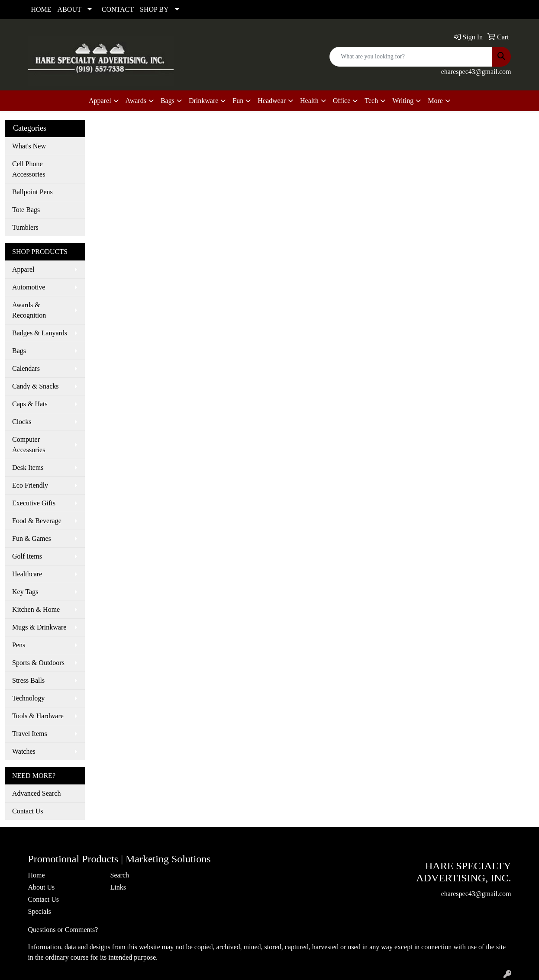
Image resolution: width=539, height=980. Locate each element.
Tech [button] (371, 101)
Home (37, 875)
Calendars (26, 368)
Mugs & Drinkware (39, 627)
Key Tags (25, 592)
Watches (24, 751)
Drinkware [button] (203, 101)
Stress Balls (28, 680)
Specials (40, 911)
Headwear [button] (272, 101)
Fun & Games (32, 538)
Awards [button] (136, 101)
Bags (19, 351)
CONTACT (118, 9)
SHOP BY (154, 9)
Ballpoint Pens (32, 192)
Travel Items (30, 734)
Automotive (29, 287)
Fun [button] (238, 101)
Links (118, 887)
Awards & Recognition (29, 310)
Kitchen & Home (36, 609)
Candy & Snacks (36, 386)
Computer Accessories (29, 445)
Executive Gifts (34, 503)
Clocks (22, 422)
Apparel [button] (100, 101)
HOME (41, 9)
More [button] (435, 101)
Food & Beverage (37, 521)
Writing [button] (403, 101)
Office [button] (342, 101)
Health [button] (309, 101)
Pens (19, 645)
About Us (42, 887)
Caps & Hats (30, 404)
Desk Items (28, 468)
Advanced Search (36, 793)
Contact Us (28, 811)
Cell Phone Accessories (29, 169)
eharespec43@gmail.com (476, 72)
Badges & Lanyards (40, 333)
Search (120, 875)
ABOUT (69, 9)
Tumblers (25, 227)
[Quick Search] (411, 57)
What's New (29, 146)
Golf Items (27, 556)
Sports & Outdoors (38, 663)
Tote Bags (26, 210)
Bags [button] (168, 101)
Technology (28, 698)
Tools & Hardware (38, 716)
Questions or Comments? (63, 930)
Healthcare (27, 574)
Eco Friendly (30, 485)
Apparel (23, 269)
